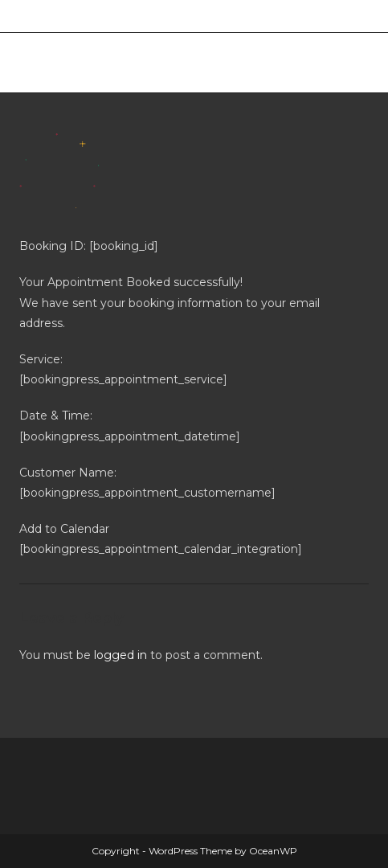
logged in (120, 655)
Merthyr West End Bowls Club (162, 62)
